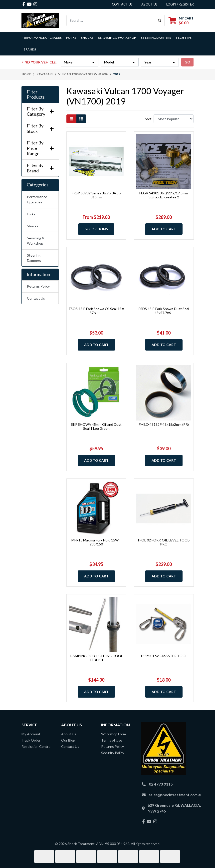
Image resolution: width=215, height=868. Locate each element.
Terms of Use (112, 740)
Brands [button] (30, 49)
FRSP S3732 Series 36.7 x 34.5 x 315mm (96, 195)
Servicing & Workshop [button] (117, 38)
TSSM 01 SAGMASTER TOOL (164, 656)
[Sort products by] (174, 119)
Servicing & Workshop (36, 241)
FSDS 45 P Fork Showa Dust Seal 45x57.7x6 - (164, 311)
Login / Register (180, 4)
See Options (96, 229)
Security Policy (113, 753)
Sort (148, 119)
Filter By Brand (40, 168)
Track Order (31, 740)
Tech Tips (184, 38)
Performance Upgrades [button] (42, 38)
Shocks (33, 226)
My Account (31, 734)
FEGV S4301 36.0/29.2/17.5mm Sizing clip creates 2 (164, 195)
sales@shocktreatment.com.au (176, 795)
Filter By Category (40, 112)
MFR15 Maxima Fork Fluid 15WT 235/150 (96, 542)
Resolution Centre (36, 746)
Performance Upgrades (37, 199)
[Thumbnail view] (71, 119)
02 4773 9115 (161, 784)
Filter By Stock (40, 129)
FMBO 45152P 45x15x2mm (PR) (164, 424)
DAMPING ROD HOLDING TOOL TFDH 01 (96, 658)
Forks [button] (71, 38)
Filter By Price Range (40, 148)
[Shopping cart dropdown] (181, 20)
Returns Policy (38, 286)
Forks (31, 214)
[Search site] (160, 20)
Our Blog (68, 740)
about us (149, 4)
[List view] (81, 119)
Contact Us (36, 298)
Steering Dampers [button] (156, 38)
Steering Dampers (34, 258)
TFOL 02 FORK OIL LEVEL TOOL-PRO (164, 542)
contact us (122, 4)
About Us (69, 734)
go (187, 62)
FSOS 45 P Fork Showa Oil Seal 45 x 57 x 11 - (96, 311)
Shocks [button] (87, 38)
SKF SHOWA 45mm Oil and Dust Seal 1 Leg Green (96, 427)
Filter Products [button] (36, 95)
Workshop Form (113, 734)
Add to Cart (164, 229)
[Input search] (111, 20)
